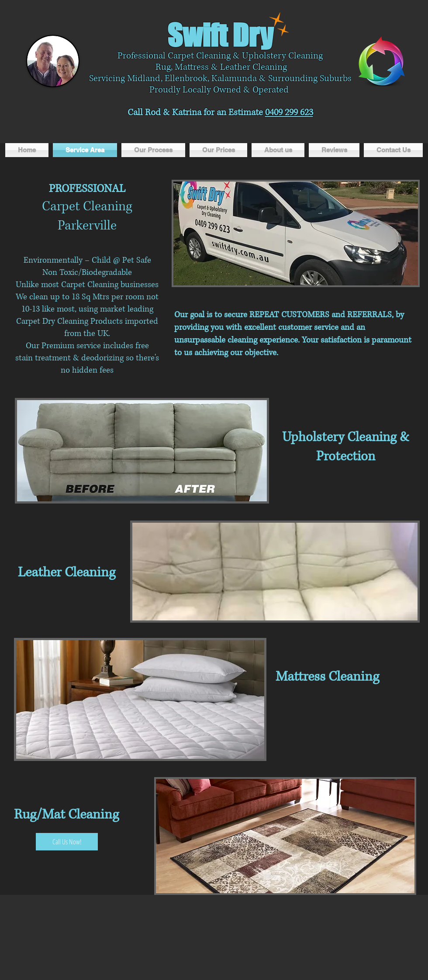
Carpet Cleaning (87, 206)
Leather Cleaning (67, 572)
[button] (296, 233)
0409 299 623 (289, 113)
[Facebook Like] (280, 134)
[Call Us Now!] (67, 842)
